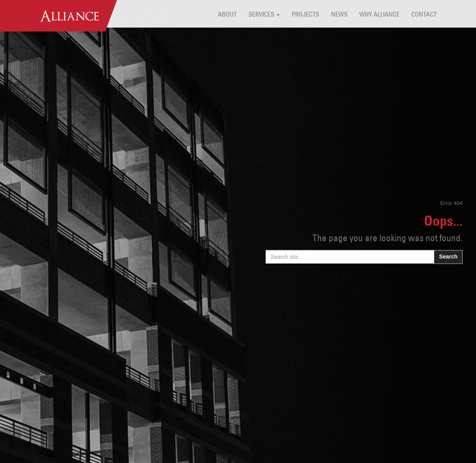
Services (264, 15)
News (339, 15)
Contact (424, 15)
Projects (305, 15)
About (227, 15)
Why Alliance (379, 15)
